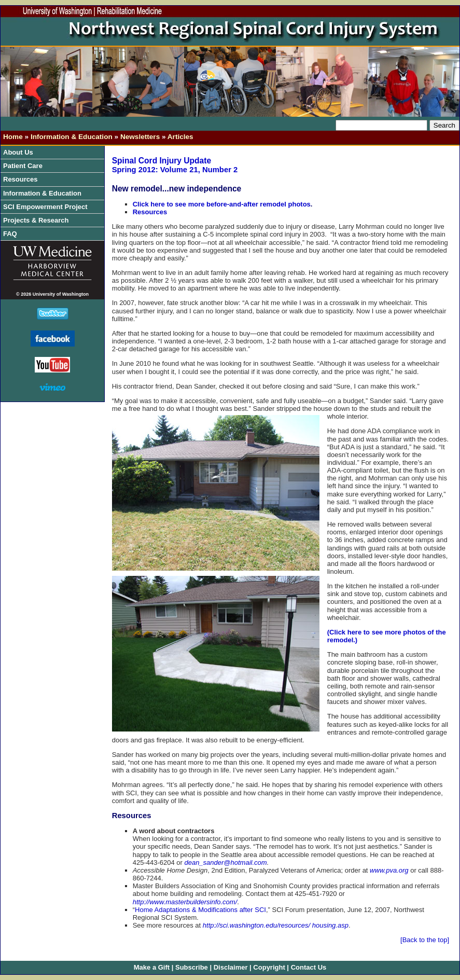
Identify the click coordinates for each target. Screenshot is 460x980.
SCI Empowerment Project (48, 207)
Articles (180, 137)
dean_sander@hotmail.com (225, 862)
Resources (23, 179)
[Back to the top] (425, 940)
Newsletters (140, 137)
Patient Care (25, 166)
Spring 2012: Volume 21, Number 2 (175, 170)
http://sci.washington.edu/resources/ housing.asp (276, 925)
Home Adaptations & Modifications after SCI (200, 910)
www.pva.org (389, 870)
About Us (20, 152)
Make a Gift (152, 967)
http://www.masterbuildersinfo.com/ (185, 902)
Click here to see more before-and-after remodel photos (222, 204)
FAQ (10, 234)
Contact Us (309, 967)
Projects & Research (38, 220)
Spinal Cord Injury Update (162, 161)
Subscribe (192, 967)
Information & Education (72, 137)
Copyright (269, 967)
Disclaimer (231, 967)
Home (13, 137)
